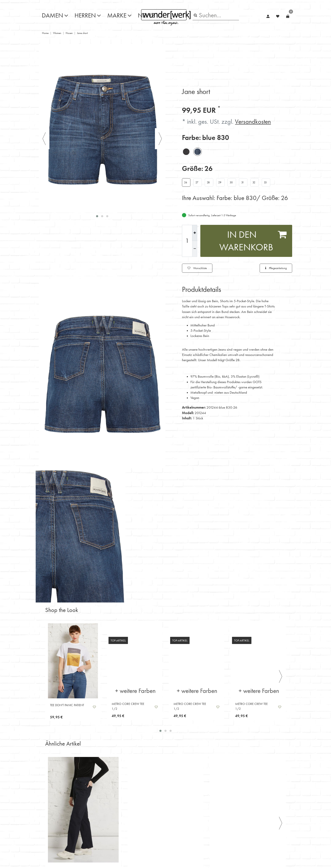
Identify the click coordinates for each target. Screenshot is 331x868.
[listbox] (73, 661)
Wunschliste (197, 268)
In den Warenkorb (253, 241)
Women (57, 33)
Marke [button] (117, 15)
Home (45, 33)
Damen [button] (52, 15)
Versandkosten (253, 122)
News (147, 15)
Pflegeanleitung (276, 268)
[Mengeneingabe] (187, 241)
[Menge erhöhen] (195, 233)
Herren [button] (85, 15)
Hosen (69, 33)
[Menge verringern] (195, 249)
